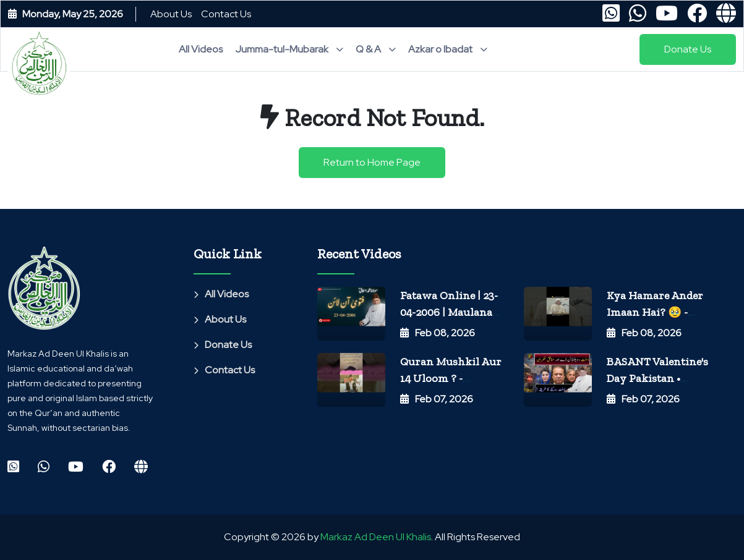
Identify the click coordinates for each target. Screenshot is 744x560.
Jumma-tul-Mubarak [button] (289, 49)
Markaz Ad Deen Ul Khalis (376, 537)
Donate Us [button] (688, 49)
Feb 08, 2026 (438, 333)
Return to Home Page (372, 162)
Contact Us (226, 14)
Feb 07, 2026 (437, 399)
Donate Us (223, 345)
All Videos (201, 49)
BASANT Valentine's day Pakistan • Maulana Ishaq (657, 378)
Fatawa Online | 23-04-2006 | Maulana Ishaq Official (449, 312)
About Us (171, 14)
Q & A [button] (376, 49)
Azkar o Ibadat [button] (448, 49)
